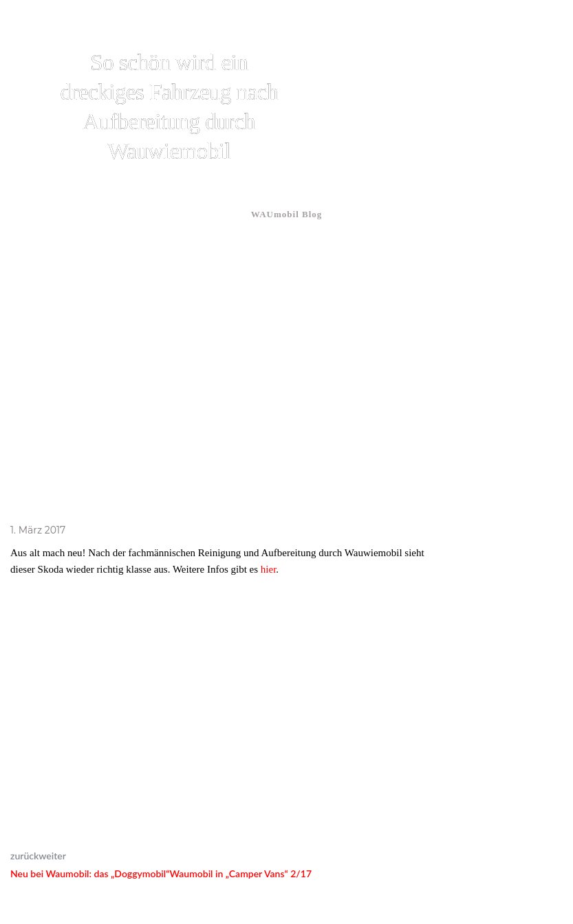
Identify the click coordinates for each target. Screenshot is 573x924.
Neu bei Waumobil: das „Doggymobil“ (90, 873)
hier (269, 569)
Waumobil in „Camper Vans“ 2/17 (240, 873)
